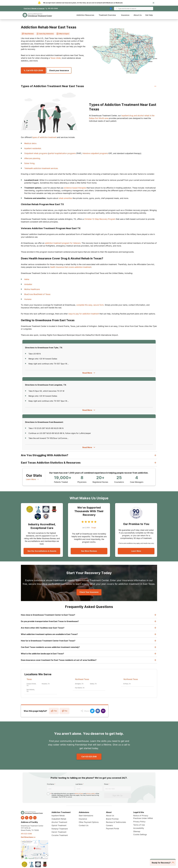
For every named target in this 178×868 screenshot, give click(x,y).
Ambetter (28, 284)
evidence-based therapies (75, 188)
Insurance (125, 15)
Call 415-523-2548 (89, 757)
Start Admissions (86, 816)
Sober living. (30, 163)
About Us (138, 15)
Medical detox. (31, 143)
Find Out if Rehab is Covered (34, 8)
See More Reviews (89, 551)
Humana (28, 299)
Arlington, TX (79, 684)
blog (35, 818)
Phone (106, 784)
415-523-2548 (53, 8)
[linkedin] (31, 818)
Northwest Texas (131, 679)
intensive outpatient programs (95, 153)
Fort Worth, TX (80, 688)
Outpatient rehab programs (36, 153)
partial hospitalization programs (62, 153)
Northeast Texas (82, 679)
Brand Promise (112, 819)
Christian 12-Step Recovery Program (100, 219)
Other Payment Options (89, 822)
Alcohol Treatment (59, 822)
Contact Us (84, 825)
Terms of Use (139, 825)
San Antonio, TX (31, 690)
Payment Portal (112, 828)
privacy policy (91, 794)
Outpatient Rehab (59, 819)
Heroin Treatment (59, 832)
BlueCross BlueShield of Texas (37, 294)
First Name (51, 784)
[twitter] (27, 818)
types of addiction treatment (44, 137)
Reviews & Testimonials (116, 822)
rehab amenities (65, 198)
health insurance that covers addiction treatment (71, 267)
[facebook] (23, 818)
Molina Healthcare (32, 289)
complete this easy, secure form (90, 305)
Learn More (33, 479)
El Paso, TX (127, 684)
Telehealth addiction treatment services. (41, 168)
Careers (109, 825)
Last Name (79, 784)
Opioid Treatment (59, 825)
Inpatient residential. (33, 148)
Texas (29, 679)
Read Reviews (28, 34)
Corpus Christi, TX (31, 685)
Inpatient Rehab (58, 816)
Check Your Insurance (89, 592)
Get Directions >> (28, 837)
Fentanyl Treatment (60, 829)
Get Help (149, 15)
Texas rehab (56, 58)
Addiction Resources (85, 15)
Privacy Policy (139, 822)
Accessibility (139, 828)
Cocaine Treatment (60, 835)
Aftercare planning (32, 158)
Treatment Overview (107, 15)
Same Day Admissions (45, 34)
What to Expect (63, 34)
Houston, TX (46, 684)
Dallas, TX (93, 684)
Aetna (27, 279)
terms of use (79, 794)
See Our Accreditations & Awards (42, 551)
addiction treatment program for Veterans (63, 243)
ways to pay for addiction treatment (84, 314)
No (64, 711)
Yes (54, 711)
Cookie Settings (140, 834)
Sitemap (137, 831)
